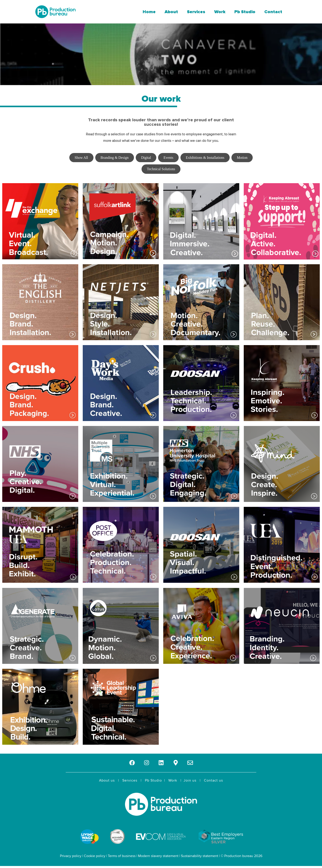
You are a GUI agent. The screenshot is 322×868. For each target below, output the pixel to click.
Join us (190, 780)
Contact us (213, 780)
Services (196, 12)
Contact (273, 12)
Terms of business (122, 856)
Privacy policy (71, 856)
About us (107, 780)
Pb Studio (245, 12)
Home (149, 12)
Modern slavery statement (158, 856)
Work (220, 12)
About (171, 12)
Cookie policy (95, 856)
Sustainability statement (200, 856)
